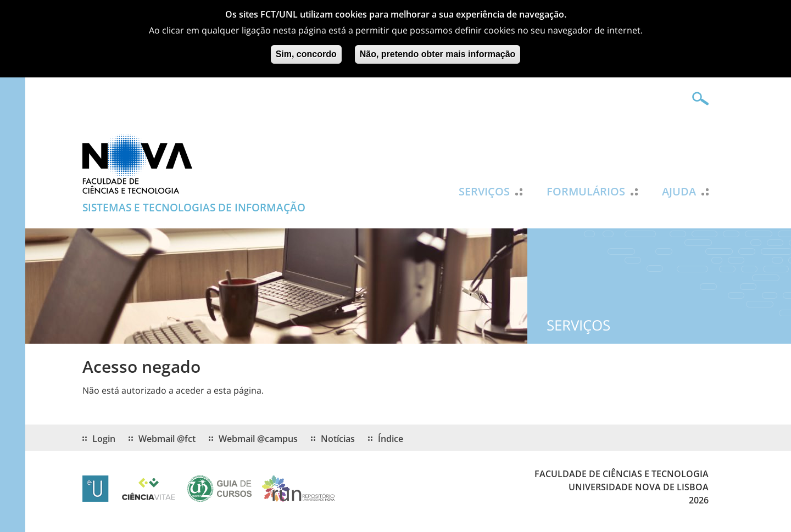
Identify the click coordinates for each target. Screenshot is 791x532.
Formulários (586, 192)
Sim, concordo (306, 51)
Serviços (484, 192)
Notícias (338, 439)
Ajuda (679, 192)
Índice (391, 439)
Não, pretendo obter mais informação (438, 51)
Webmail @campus (258, 439)
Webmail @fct (167, 439)
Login (104, 439)
